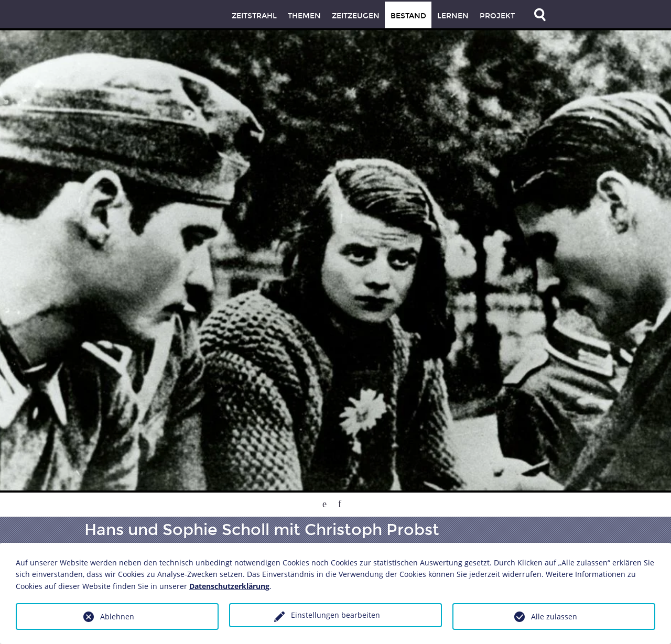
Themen (304, 16)
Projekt (497, 16)
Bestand (408, 16)
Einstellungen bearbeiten (335, 615)
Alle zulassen (554, 616)
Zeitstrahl (254, 16)
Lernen (453, 16)
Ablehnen (117, 616)
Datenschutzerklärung (229, 586)
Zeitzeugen (356, 16)
